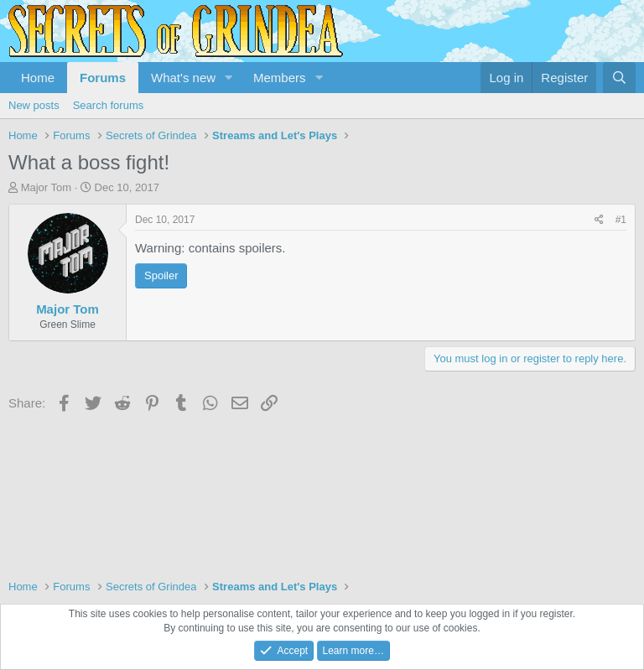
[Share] (599, 220)
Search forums (109, 105)
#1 (621, 220)
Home (38, 78)
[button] (229, 78)
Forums (103, 78)
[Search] (619, 78)
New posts (34, 105)
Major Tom (46, 187)
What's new (183, 78)
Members (280, 78)
